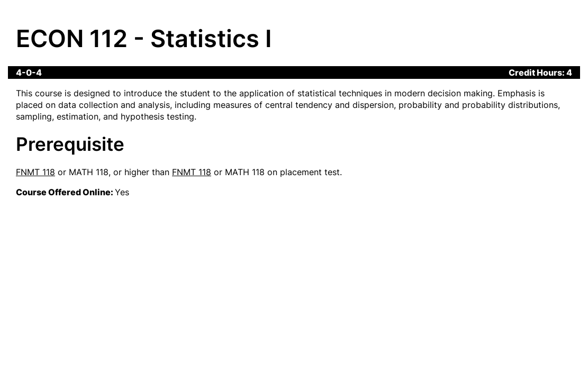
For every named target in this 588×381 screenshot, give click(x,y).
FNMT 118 (35, 172)
